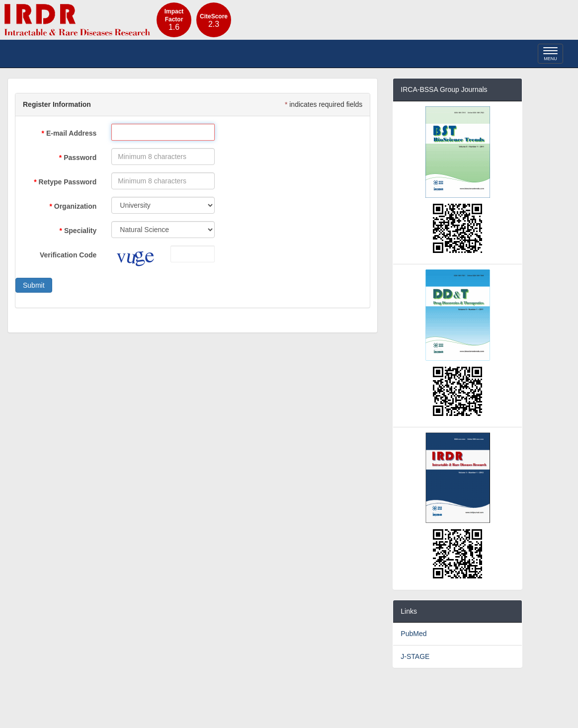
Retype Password (68, 182)
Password (80, 158)
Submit (34, 285)
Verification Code (68, 255)
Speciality (80, 231)
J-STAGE (415, 656)
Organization (76, 206)
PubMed (413, 634)
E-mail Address (71, 133)
